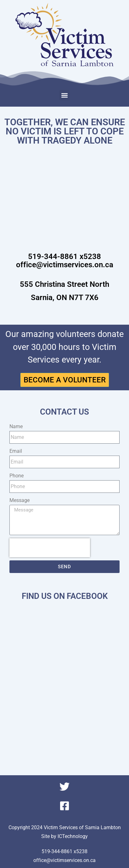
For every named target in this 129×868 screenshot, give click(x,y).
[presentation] (50, 548)
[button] (65, 95)
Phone (17, 476)
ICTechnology (73, 836)
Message (20, 500)
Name (16, 426)
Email (16, 451)
